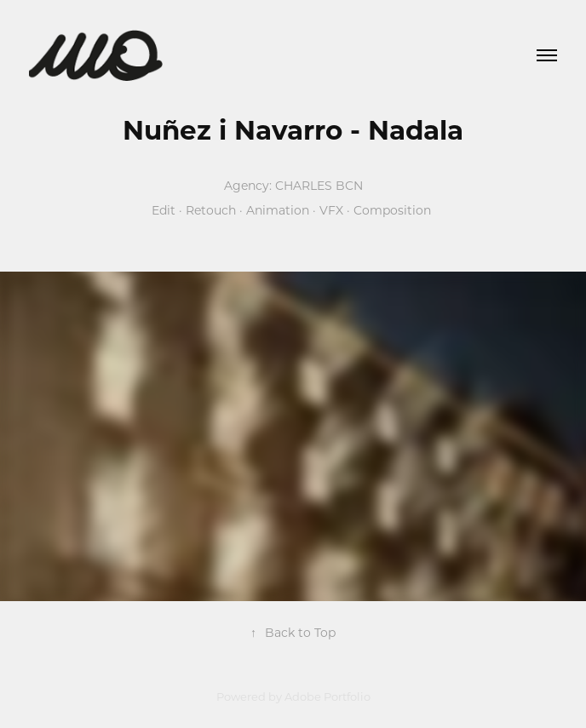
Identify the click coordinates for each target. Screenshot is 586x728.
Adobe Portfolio (327, 696)
